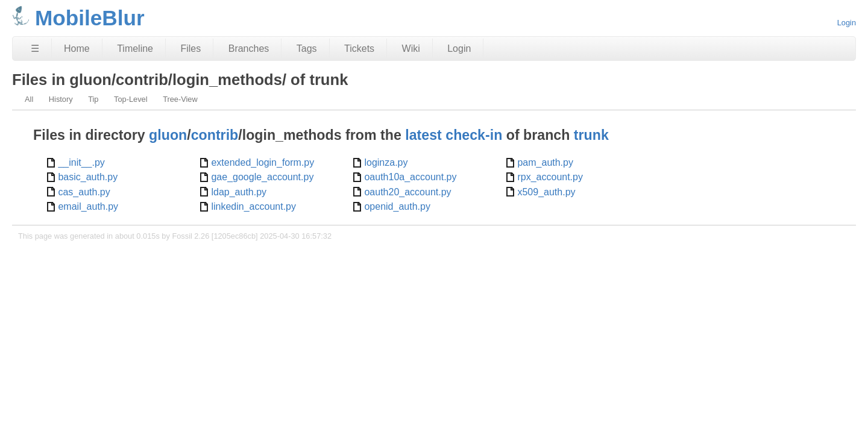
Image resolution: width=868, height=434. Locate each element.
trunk (591, 135)
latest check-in (454, 135)
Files (190, 49)
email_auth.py (88, 206)
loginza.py (386, 162)
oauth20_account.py (407, 192)
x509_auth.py (546, 192)
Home (77, 49)
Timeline (135, 49)
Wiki (411, 49)
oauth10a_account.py (410, 177)
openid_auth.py (397, 206)
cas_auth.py (84, 192)
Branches (249, 49)
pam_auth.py (545, 162)
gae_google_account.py (262, 177)
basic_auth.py (88, 177)
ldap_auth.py (239, 192)
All (29, 99)
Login (847, 23)
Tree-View (180, 99)
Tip (93, 99)
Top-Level (131, 99)
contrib (215, 135)
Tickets (359, 49)
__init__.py (81, 162)
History (61, 99)
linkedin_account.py (253, 206)
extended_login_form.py (263, 162)
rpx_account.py (550, 177)
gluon (168, 135)
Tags (307, 49)
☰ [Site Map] (35, 49)
